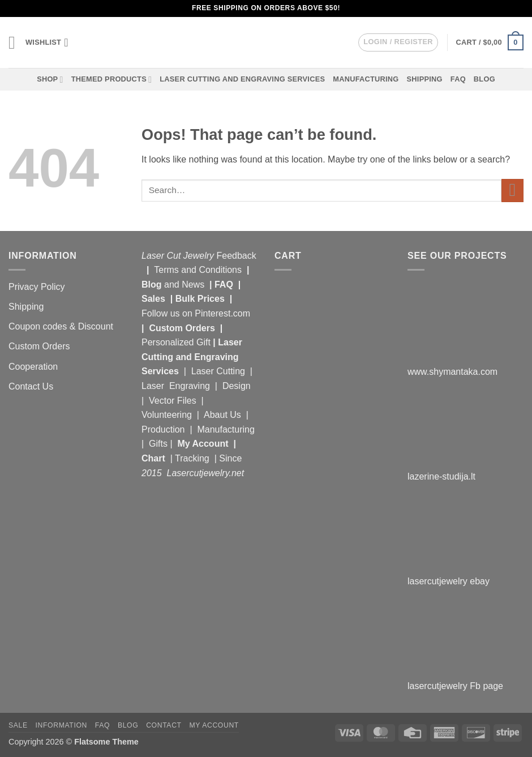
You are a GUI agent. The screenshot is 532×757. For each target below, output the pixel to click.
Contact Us (31, 386)
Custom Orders (39, 346)
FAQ (458, 79)
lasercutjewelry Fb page (455, 686)
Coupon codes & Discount (62, 326)
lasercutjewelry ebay (449, 581)
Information (61, 725)
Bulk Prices (200, 299)
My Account (203, 444)
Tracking (193, 458)
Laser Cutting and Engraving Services (242, 79)
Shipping (425, 79)
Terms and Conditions (198, 270)
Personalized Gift (176, 342)
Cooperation (33, 367)
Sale (18, 725)
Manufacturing (366, 79)
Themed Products (112, 80)
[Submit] (512, 191)
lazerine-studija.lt (441, 476)
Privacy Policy (37, 287)
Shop (50, 80)
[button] (13, 42)
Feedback (237, 256)
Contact (164, 725)
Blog (484, 79)
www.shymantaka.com (452, 372)
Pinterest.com (222, 313)
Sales (155, 299)
